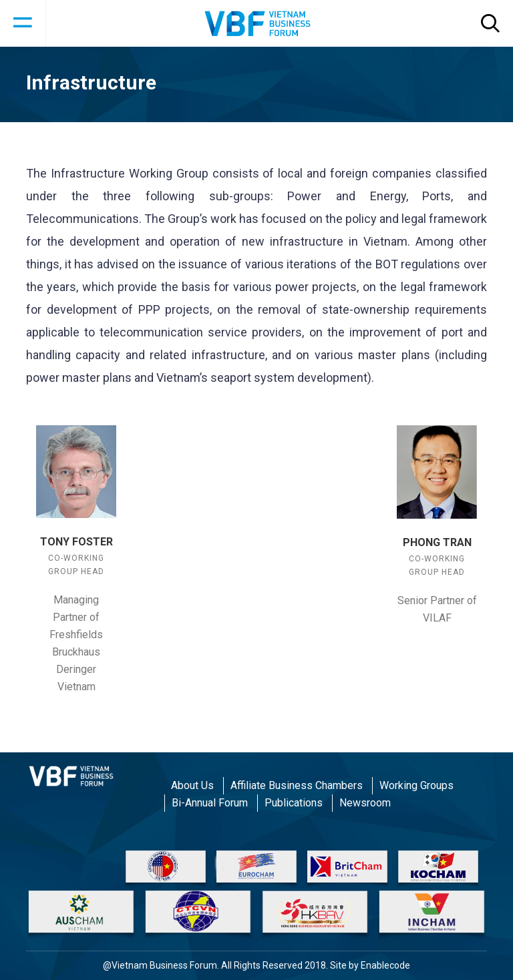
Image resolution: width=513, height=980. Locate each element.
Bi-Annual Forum (210, 803)
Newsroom (365, 803)
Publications (294, 803)
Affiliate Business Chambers (297, 785)
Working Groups (416, 785)
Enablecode (385, 965)
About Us (192, 785)
